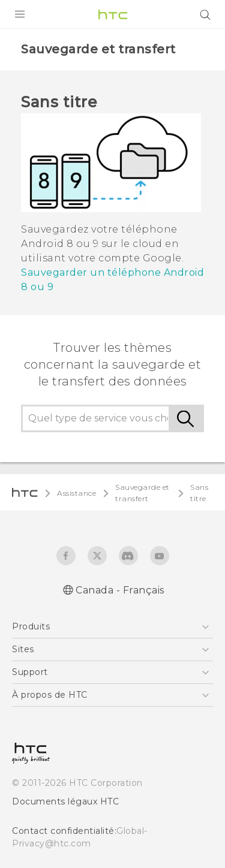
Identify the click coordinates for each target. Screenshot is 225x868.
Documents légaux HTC (65, 801)
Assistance (76, 493)
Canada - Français (120, 590)
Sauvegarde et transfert (142, 492)
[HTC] (113, 14)
